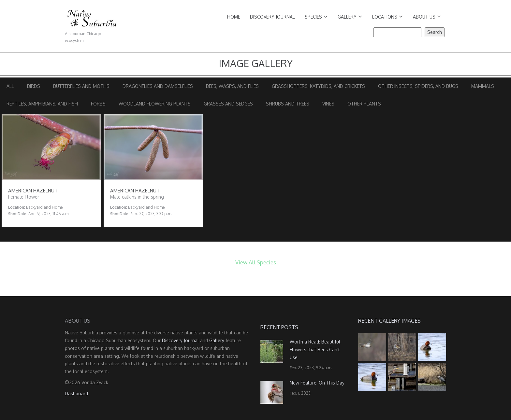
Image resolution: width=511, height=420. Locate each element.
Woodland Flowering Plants (155, 104)
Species (316, 17)
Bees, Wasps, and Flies (232, 86)
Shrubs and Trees (288, 104)
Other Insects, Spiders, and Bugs (418, 86)
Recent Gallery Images (389, 321)
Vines (328, 104)
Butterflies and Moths (81, 86)
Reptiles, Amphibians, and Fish (42, 104)
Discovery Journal (272, 17)
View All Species (256, 262)
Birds (34, 86)
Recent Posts (279, 327)
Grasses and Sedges (228, 104)
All (10, 86)
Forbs (98, 104)
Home (234, 17)
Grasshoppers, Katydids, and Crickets (318, 86)
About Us (427, 17)
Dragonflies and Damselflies (158, 86)
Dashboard (76, 393)
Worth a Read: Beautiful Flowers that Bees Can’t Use (315, 350)
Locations (387, 17)
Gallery (350, 17)
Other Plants (364, 104)
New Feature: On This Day (317, 383)
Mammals (483, 86)
